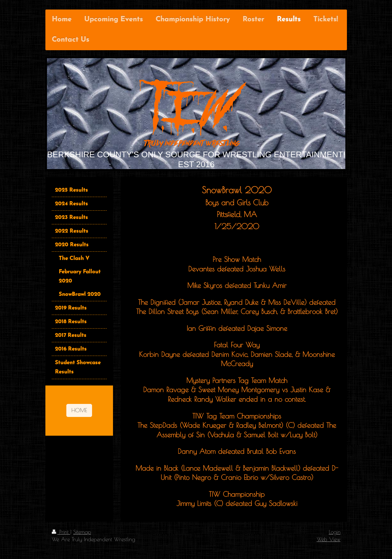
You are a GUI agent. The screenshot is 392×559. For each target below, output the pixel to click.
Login (335, 532)
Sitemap (82, 532)
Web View (329, 539)
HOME (79, 410)
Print (61, 532)
